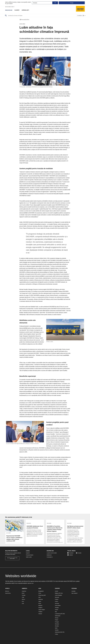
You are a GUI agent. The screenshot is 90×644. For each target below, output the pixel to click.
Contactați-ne (50, 557)
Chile (23, 597)
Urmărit (79, 16)
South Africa (8, 593)
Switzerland (58, 632)
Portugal (57, 622)
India (39, 597)
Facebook (70, 553)
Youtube (79, 553)
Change (72, 3)
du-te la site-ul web (10, 7)
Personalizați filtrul (24, 20)
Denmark (57, 597)
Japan (40, 601)
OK (55, 3)
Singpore (40, 608)
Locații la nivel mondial (52, 553)
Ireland (56, 610)
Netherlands (58, 616)
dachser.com (31, 583)
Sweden (57, 630)
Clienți (18, 10)
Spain (56, 628)
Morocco (7, 591)
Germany (57, 603)
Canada (24, 595)
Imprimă (28, 553)
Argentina (24, 591)
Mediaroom (9, 10)
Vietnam (40, 614)
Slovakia (57, 626)
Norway (57, 618)
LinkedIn (70, 555)
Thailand (40, 612)
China (40, 593)
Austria (57, 591)
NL (62, 593)
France (57, 601)
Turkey (56, 634)
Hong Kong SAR (42, 595)
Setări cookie (29, 557)
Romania (57, 624)
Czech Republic (58, 595)
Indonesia (41, 599)
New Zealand (74, 593)
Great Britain (58, 606)
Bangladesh (41, 591)
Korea (40, 603)
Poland (57, 620)
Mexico (23, 599)
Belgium (57, 593)
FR (60, 593)
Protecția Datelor (30, 555)
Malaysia (40, 606)
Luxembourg (58, 614)
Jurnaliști (26, 10)
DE (64, 614)
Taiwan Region (42, 610)
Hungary (57, 608)
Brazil (23, 593)
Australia (73, 591)
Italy (56, 612)
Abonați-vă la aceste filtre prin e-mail (12, 558)
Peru (23, 601)
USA (23, 603)
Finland (57, 599)
